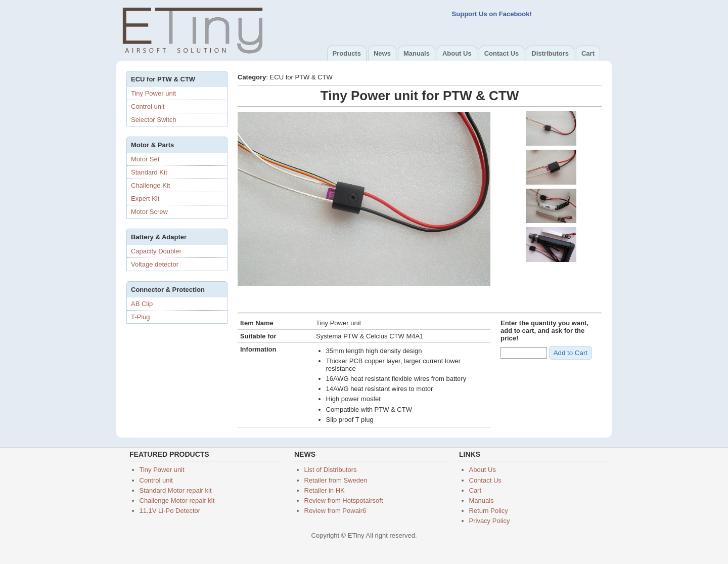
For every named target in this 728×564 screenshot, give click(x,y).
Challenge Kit (150, 185)
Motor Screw (149, 212)
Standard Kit (149, 172)
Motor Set (145, 159)
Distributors (550, 53)
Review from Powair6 (335, 511)
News (382, 53)
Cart (588, 53)
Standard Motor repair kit (176, 490)
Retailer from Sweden (336, 480)
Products (347, 53)
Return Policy (489, 511)
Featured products (169, 454)
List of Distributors (331, 470)
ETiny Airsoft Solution (193, 29)
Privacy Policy (490, 521)
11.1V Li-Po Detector (170, 511)
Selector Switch (154, 120)
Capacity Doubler (156, 251)
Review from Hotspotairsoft (344, 501)
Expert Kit (145, 199)
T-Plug (141, 317)
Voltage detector (155, 264)
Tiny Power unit (153, 93)
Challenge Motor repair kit (177, 501)
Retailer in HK (325, 490)
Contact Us (502, 53)
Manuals (417, 53)
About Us (457, 53)
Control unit (148, 106)
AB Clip (142, 304)
